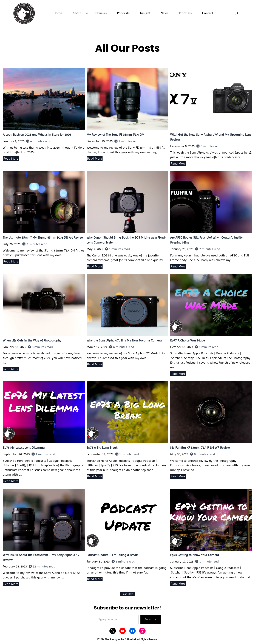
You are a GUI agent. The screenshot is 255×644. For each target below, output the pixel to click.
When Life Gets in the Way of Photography (44, 305)
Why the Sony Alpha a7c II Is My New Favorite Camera (127, 305)
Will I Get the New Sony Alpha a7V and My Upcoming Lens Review (211, 99)
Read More (11, 159)
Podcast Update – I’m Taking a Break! (127, 519)
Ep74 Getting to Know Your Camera (211, 519)
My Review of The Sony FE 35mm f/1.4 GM (127, 99)
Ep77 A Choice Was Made (211, 305)
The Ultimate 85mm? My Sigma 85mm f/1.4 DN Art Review (44, 202)
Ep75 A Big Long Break (127, 412)
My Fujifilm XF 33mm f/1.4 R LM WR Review (211, 412)
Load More (127, 594)
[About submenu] (87, 13)
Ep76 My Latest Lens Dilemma (44, 412)
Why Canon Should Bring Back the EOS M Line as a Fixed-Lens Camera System (127, 202)
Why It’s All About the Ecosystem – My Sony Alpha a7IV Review (44, 519)
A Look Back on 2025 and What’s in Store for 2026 (44, 99)
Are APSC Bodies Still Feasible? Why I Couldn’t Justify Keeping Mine (211, 202)
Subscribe (151, 619)
